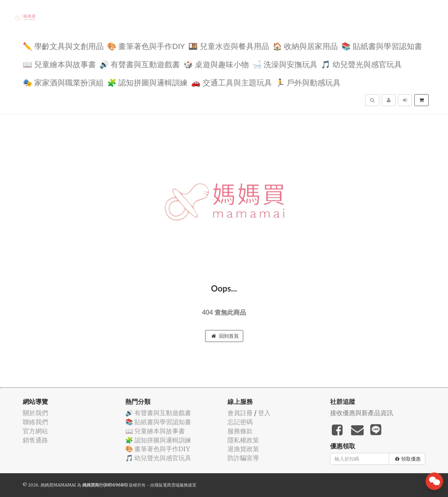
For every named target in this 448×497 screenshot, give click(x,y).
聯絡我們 (35, 422)
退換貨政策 (243, 449)
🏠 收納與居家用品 (305, 46)
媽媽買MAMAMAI (58, 485)
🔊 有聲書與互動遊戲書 (140, 64)
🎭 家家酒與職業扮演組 (63, 82)
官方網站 (35, 431)
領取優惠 (408, 459)
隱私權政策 (243, 440)
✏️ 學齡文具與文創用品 (63, 46)
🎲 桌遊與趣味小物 (216, 64)
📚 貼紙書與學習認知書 (382, 46)
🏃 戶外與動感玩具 (308, 82)
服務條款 (240, 431)
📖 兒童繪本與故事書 (59, 64)
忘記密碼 (240, 422)
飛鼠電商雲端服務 (171, 485)
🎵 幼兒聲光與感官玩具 (361, 64)
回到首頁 (225, 336)
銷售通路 (35, 440)
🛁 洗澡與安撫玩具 (285, 64)
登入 (264, 413)
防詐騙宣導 (243, 458)
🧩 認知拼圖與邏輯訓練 (148, 82)
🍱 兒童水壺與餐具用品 (229, 46)
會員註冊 (240, 413)
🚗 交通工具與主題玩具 (232, 82)
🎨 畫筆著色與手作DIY (146, 46)
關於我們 (35, 413)
